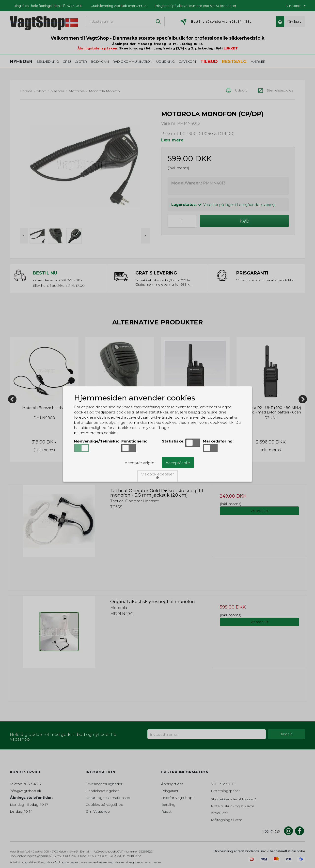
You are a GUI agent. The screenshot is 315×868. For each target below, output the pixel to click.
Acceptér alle (178, 463)
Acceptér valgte (140, 463)
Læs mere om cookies (96, 433)
